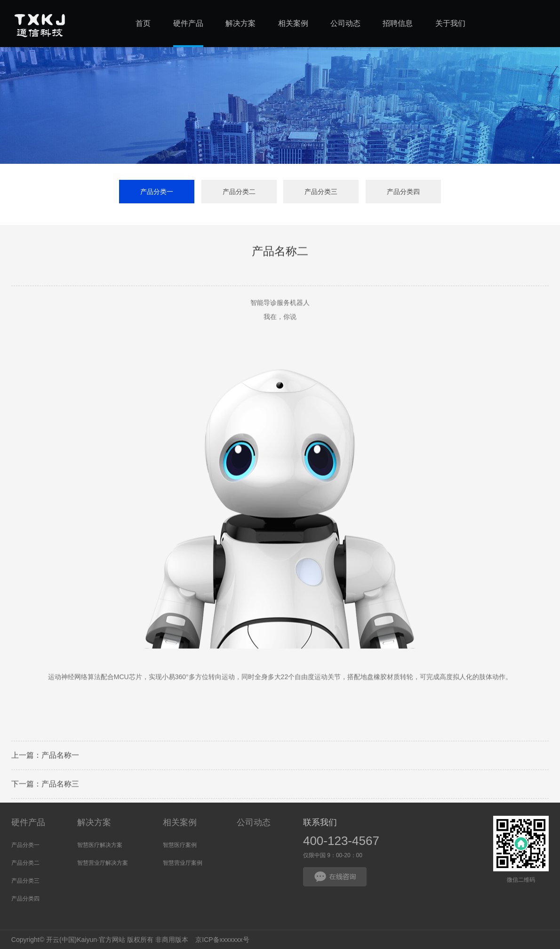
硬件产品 (28, 822)
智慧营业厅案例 (183, 863)
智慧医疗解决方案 (100, 845)
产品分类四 (403, 192)
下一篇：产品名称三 (45, 786)
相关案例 (180, 822)
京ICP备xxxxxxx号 (222, 940)
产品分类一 (157, 192)
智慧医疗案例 (180, 845)
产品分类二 (239, 192)
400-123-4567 (341, 841)
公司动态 (254, 822)
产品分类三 (321, 192)
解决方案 (94, 822)
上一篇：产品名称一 (45, 757)
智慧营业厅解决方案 (103, 863)
